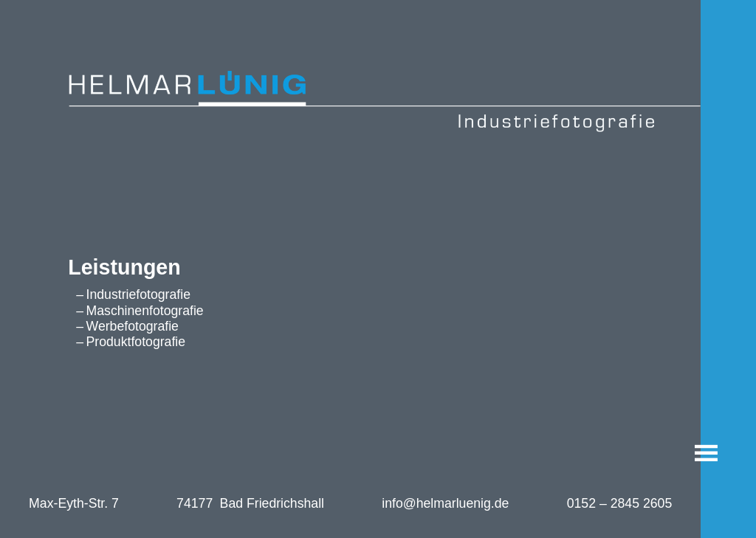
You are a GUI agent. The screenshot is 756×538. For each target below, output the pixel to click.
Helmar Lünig (39, 76)
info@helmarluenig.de (445, 503)
